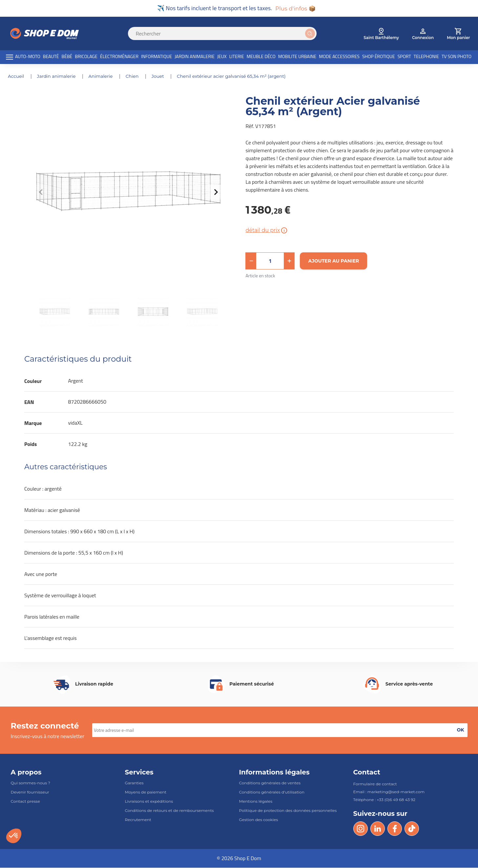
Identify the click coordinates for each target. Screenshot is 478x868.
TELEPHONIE (426, 57)
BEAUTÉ (51, 57)
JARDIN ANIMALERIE (195, 57)
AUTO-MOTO (28, 57)
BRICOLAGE (86, 57)
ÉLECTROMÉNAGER (119, 57)
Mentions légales (256, 802)
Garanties (134, 783)
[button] (251, 261)
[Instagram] (361, 829)
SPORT (404, 57)
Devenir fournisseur (30, 792)
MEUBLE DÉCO (261, 57)
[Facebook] (395, 829)
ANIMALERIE (103, 77)
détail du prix (267, 231)
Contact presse (25, 802)
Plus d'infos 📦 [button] (295, 9)
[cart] (458, 34)
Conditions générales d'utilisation (272, 792)
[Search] (226, 34)
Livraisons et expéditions (149, 802)
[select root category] (381, 34)
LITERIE (237, 57)
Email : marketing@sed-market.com (389, 792)
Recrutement (138, 820)
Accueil (17, 77)
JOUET (162, 77)
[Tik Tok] (412, 829)
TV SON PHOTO (457, 57)
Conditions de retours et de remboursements (169, 811)
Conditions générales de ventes (270, 783)
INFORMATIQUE (156, 57)
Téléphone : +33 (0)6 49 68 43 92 (384, 800)
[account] (423, 34)
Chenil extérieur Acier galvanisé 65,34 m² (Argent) (237, 77)
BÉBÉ (67, 57)
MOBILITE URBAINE (297, 57)
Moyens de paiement (146, 792)
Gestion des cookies (259, 820)
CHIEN (136, 77)
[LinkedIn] (378, 829)
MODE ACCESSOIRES (339, 57)
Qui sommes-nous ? (31, 783)
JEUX (222, 57)
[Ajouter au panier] (333, 261)
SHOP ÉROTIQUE (379, 57)
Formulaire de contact (375, 784)
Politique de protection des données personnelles (288, 811)
